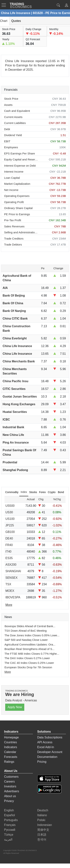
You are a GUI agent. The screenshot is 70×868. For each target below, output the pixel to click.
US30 (9, 512)
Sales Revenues (14, 226)
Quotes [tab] (16, 21)
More (8, 672)
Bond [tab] (61, 492)
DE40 (9, 538)
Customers (11, 777)
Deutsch (43, 810)
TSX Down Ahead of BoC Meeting (26, 631)
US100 (10, 519)
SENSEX (11, 578)
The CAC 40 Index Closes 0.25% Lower (29, 663)
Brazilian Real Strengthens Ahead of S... (29, 649)
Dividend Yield (13, 135)
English (9, 810)
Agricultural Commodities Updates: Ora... (30, 644)
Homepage (11, 737)
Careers (9, 782)
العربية (8, 839)
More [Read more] (9, 605)
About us (10, 796)
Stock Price (11, 99)
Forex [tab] (42, 492)
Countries (10, 742)
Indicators (11, 747)
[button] (66, 6)
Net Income (11, 190)
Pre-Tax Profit (13, 220)
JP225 (10, 525)
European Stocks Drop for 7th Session (28, 667)
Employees (11, 147)
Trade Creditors (14, 239)
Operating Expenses (17, 196)
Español (10, 815)
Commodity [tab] (12, 492)
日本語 (42, 835)
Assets (8, 105)
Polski (41, 820)
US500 (10, 506)
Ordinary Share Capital (18, 208)
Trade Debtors (13, 244)
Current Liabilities (15, 123)
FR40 (9, 545)
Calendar (10, 752)
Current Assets (13, 117)
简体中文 (43, 830)
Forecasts (11, 757)
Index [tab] (24, 492)
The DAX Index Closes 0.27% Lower (27, 658)
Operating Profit (14, 202)
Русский (10, 830)
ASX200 (11, 565)
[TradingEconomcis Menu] (5, 5)
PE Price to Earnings (17, 214)
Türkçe (9, 835)
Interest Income (14, 172)
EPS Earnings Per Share (20, 153)
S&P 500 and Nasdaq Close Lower (26, 640)
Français (10, 825)
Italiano (42, 815)
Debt (7, 129)
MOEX (10, 591)
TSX (8, 584)
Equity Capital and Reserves (21, 159)
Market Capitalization (17, 184)
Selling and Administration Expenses (21, 232)
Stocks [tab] (33, 492)
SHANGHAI (13, 571)
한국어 (42, 839)
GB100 (10, 532)
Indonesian (45, 825)
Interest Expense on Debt (20, 166)
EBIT (7, 141)
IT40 (8, 552)
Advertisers (12, 791)
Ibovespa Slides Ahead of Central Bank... (30, 626)
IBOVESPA (13, 597)
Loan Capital (12, 178)
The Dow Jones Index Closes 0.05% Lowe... (32, 635)
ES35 (9, 558)
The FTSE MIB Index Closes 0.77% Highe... (32, 654)
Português (11, 820)
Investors (10, 786)
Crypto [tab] (52, 492)
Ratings (9, 762)
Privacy (9, 801)
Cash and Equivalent (17, 111)
